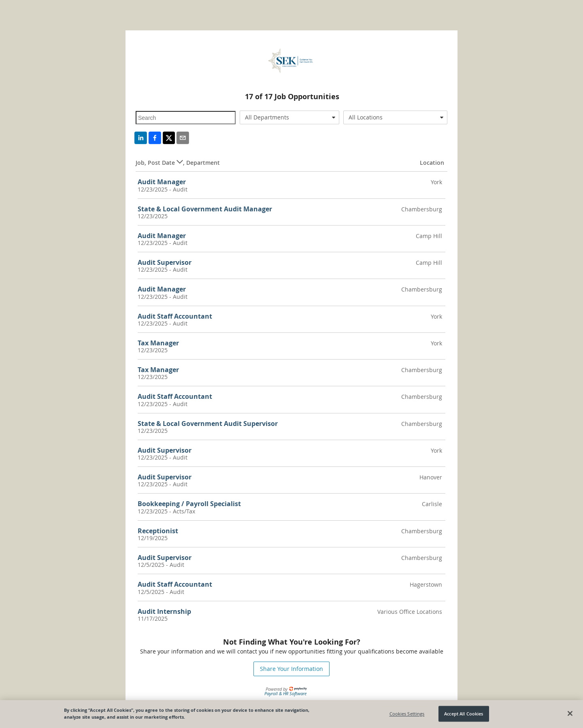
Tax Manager (158, 343)
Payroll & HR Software (285, 693)
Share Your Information (291, 669)
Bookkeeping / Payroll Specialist (189, 504)
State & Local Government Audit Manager (205, 209)
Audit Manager (162, 182)
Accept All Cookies (464, 716)
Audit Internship (164, 611)
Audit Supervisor (165, 262)
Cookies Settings (407, 716)
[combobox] (290, 117)
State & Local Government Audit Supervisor (208, 424)
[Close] (570, 716)
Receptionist (158, 531)
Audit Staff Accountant (175, 316)
